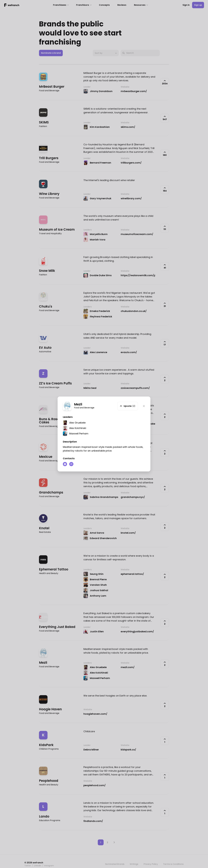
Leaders (68, 417)
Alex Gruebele (77, 423)
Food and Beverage (84, 408)
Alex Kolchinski (78, 428)
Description (70, 442)
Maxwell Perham (79, 434)
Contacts (69, 458)
